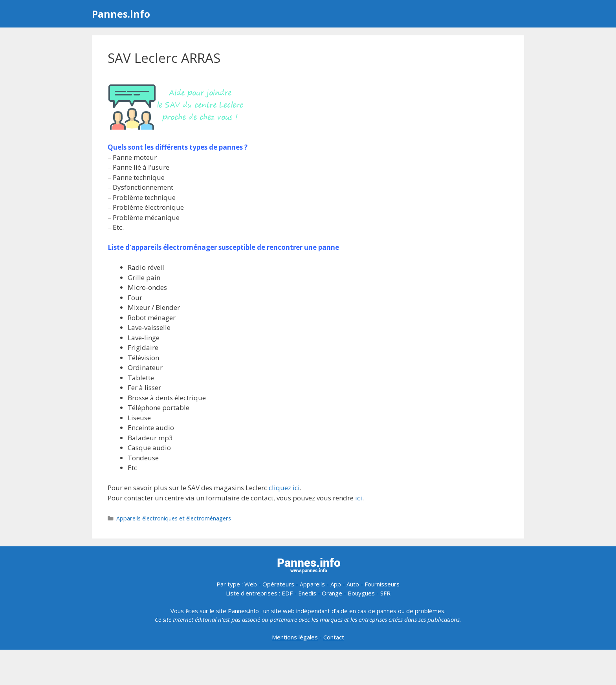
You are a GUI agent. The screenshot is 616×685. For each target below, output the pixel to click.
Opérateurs (278, 584)
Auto (353, 584)
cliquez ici (284, 488)
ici (359, 498)
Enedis (307, 593)
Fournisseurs (382, 584)
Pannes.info (121, 14)
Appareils (312, 584)
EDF (287, 593)
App (336, 584)
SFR (385, 593)
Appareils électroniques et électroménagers (174, 518)
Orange (332, 593)
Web (251, 584)
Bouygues (361, 593)
